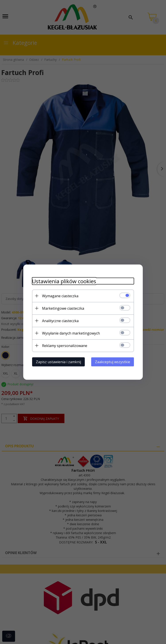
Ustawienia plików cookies (64, 281)
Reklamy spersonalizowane (65, 345)
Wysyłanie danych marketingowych (71, 333)
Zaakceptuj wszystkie (113, 362)
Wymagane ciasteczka (60, 296)
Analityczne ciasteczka (60, 321)
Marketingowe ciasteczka (63, 308)
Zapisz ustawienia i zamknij (58, 362)
